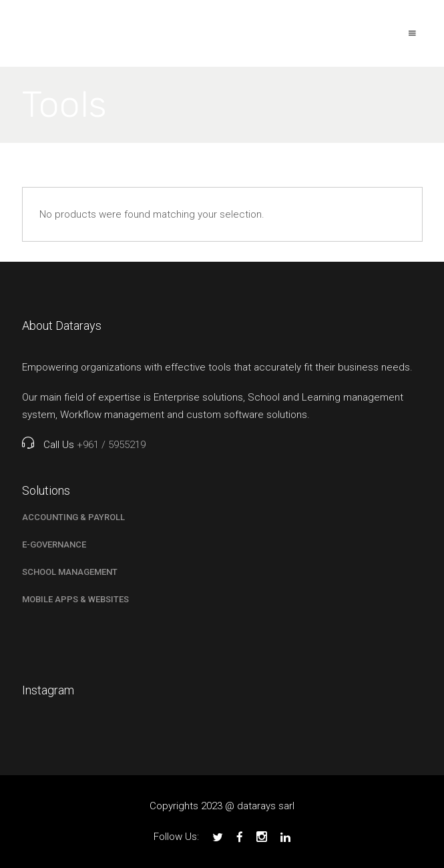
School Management (70, 572)
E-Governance (54, 545)
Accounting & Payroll (73, 517)
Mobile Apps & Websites (75, 599)
